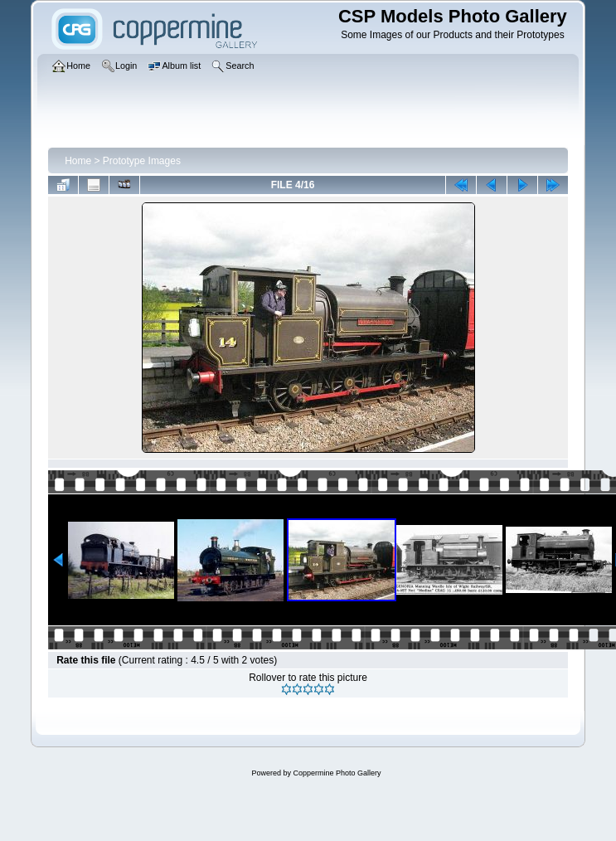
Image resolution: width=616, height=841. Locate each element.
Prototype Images (142, 161)
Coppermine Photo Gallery (337, 773)
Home (78, 161)
